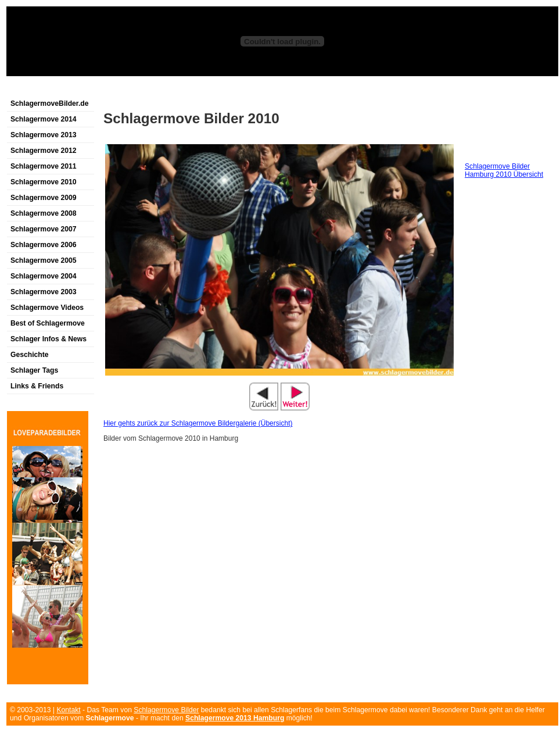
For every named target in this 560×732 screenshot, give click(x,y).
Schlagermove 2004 (44, 276)
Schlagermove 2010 (44, 182)
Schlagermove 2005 (44, 260)
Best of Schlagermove (48, 323)
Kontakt (68, 710)
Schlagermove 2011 (44, 166)
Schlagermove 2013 (44, 135)
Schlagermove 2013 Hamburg (235, 718)
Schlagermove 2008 (44, 213)
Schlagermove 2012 (44, 151)
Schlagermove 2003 (44, 292)
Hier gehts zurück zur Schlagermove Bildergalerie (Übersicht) (198, 423)
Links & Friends (37, 386)
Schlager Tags (34, 370)
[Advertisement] (416, 89)
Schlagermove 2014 (44, 119)
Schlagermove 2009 (44, 198)
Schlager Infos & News (49, 339)
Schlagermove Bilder (166, 710)
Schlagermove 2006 (44, 245)
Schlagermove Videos (47, 308)
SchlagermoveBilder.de (49, 103)
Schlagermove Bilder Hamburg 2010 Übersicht (504, 170)
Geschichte (30, 355)
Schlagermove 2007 (44, 229)
